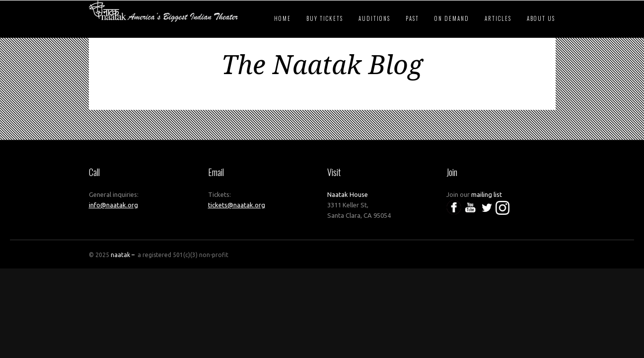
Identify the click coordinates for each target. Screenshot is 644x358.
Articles (498, 18)
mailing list (487, 194)
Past (412, 18)
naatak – (123, 255)
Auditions (374, 18)
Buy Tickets (325, 18)
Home (283, 18)
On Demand (452, 18)
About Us (541, 18)
